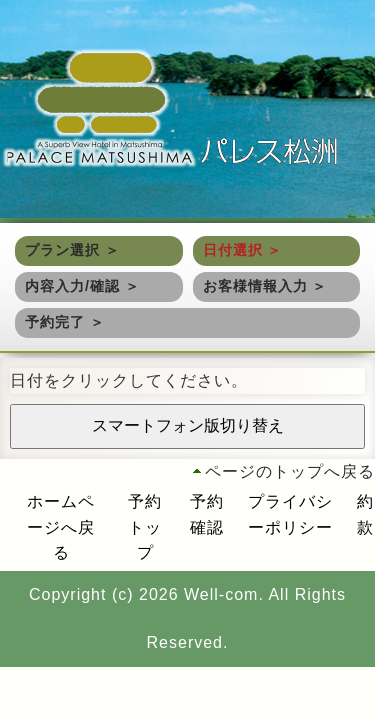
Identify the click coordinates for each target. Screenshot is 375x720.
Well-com (221, 594)
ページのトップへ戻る (290, 471)
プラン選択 (62, 250)
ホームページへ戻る (61, 527)
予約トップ (145, 527)
